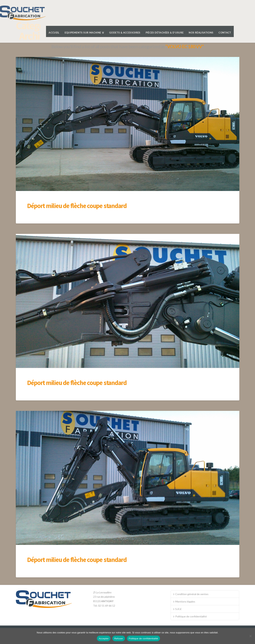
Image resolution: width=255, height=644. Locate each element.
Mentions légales (184, 601)
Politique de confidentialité (190, 616)
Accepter (104, 639)
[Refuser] (250, 636)
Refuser (119, 639)
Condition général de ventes (191, 594)
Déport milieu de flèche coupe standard (77, 206)
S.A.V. (177, 609)
